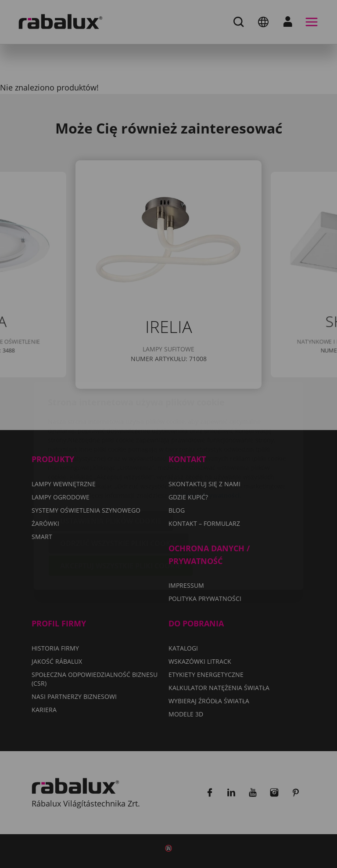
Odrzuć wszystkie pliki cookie (118, 492)
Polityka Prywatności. (208, 443)
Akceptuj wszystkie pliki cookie (121, 514)
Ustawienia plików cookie (111, 469)
